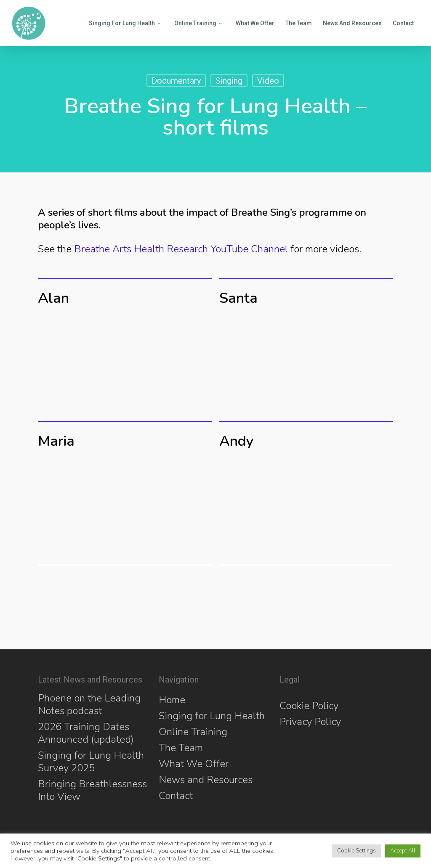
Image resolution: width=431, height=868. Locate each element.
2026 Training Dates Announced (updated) (86, 733)
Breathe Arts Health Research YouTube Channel (181, 249)
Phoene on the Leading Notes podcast (89, 704)
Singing (229, 81)
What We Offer (194, 764)
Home (172, 700)
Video (268, 81)
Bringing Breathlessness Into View (92, 790)
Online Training (193, 732)
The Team (181, 748)
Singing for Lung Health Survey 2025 (91, 762)
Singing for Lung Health (212, 716)
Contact (176, 796)
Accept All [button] (403, 851)
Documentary (176, 81)
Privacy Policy (310, 722)
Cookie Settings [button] (357, 851)
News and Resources (206, 780)
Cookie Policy (309, 706)
